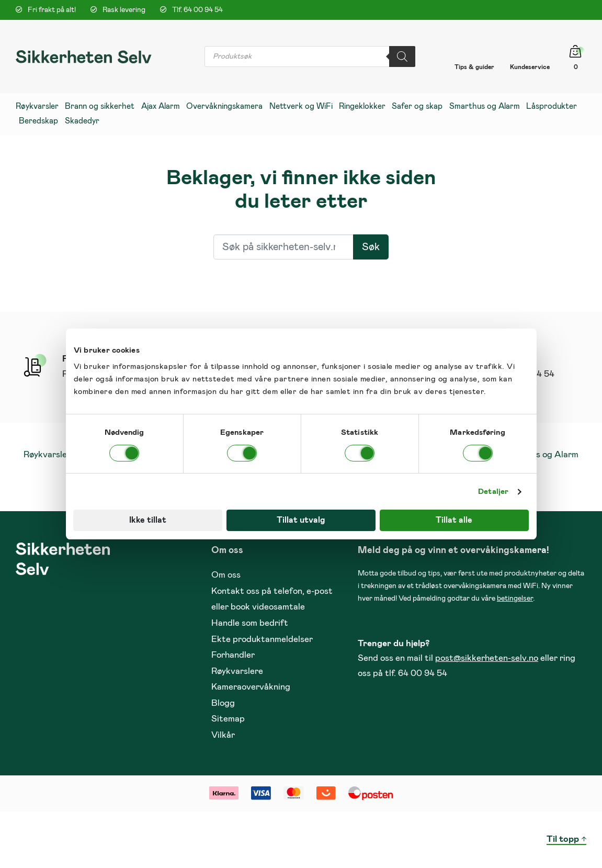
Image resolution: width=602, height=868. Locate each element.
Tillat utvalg (301, 520)
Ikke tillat (148, 520)
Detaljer (493, 492)
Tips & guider (474, 67)
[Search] (402, 57)
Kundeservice (530, 67)
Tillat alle (454, 520)
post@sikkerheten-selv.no (487, 658)
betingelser (515, 599)
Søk (371, 247)
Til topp (563, 839)
